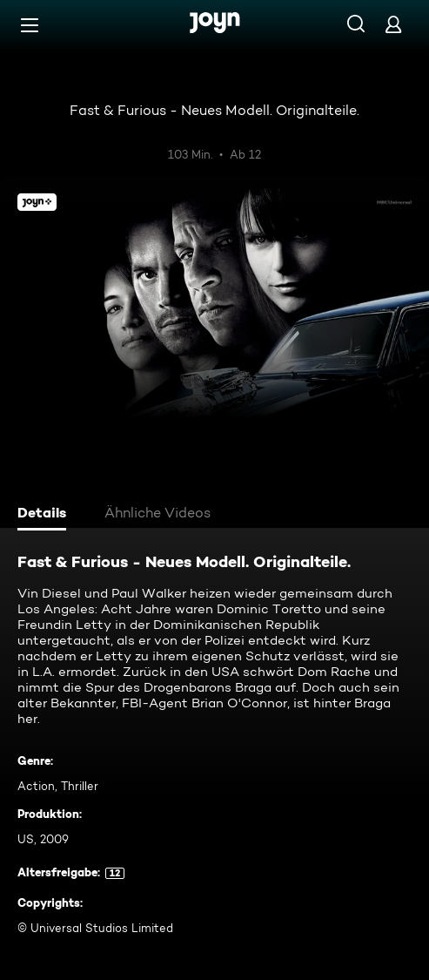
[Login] (393, 24)
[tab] (44, 515)
